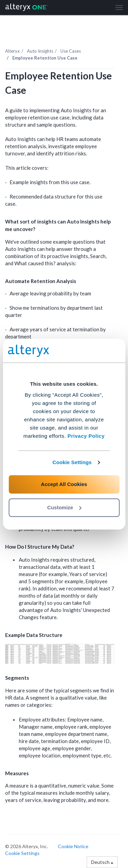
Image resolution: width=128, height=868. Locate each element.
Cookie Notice (73, 846)
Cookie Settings (72, 462)
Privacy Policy (86, 436)
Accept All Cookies (64, 484)
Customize (64, 507)
